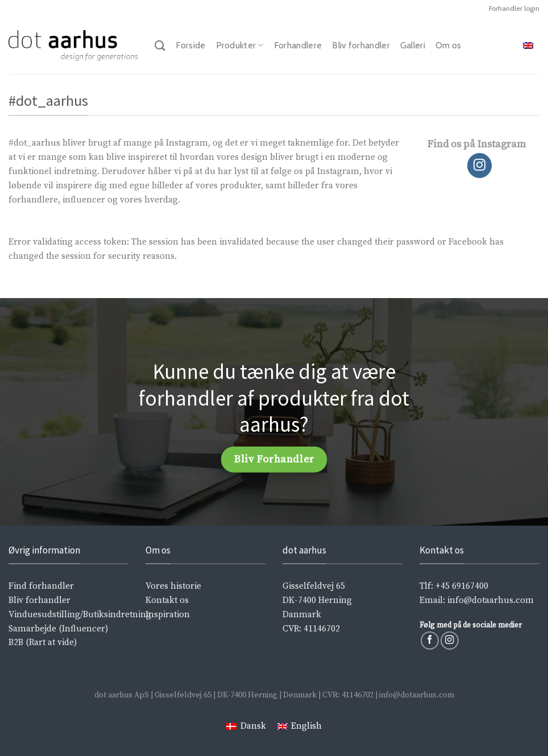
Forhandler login (514, 8)
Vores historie (173, 586)
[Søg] (160, 46)
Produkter (240, 46)
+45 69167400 (462, 586)
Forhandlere (298, 45)
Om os (449, 45)
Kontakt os (167, 600)
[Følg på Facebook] (430, 641)
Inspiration (168, 615)
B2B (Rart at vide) (43, 643)
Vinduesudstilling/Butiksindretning (80, 615)
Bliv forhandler (361, 45)
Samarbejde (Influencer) (58, 629)
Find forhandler (41, 586)
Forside (190, 45)
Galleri (413, 45)
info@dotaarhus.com (491, 600)
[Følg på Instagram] (480, 166)
